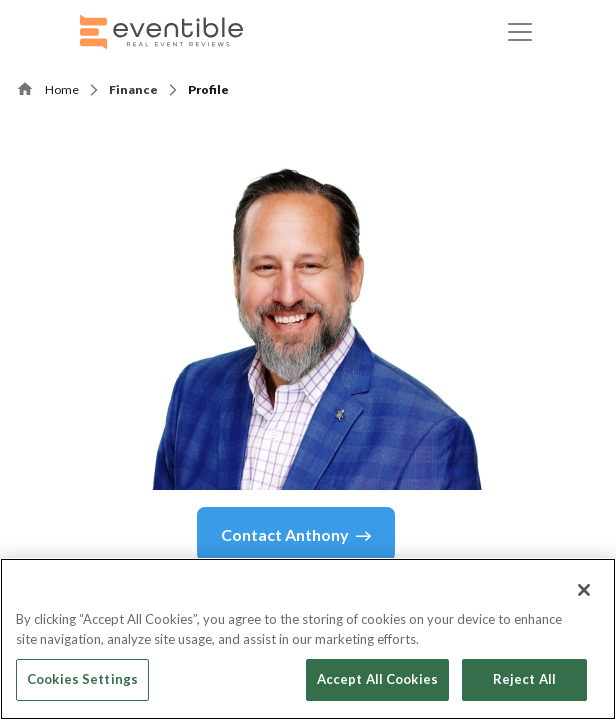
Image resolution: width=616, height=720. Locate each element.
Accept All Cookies (377, 679)
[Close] (584, 590)
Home (62, 89)
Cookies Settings (82, 679)
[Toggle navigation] (520, 32)
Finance (133, 89)
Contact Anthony (296, 535)
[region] (308, 639)
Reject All (524, 679)
